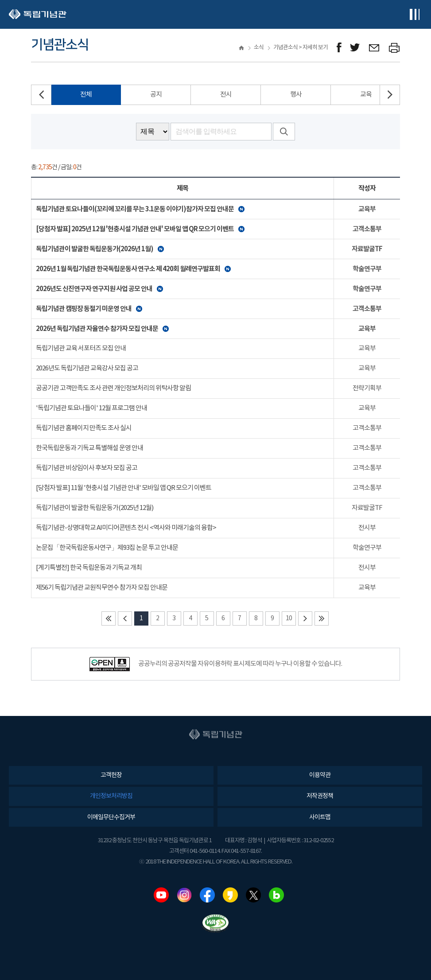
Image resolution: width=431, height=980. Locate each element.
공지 (156, 95)
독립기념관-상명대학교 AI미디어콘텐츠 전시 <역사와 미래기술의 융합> (126, 528)
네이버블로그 (276, 895)
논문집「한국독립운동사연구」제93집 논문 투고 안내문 (107, 548)
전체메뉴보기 (414, 14)
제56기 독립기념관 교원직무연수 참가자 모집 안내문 (102, 588)
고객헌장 (111, 775)
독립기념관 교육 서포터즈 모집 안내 (81, 348)
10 (289, 618)
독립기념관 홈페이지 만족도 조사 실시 (84, 428)
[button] (390, 95)
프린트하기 (394, 48)
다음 (305, 618)
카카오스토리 (230, 895)
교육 (366, 95)
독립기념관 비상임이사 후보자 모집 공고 (87, 468)
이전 (125, 618)
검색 (284, 132)
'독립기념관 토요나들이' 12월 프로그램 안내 (91, 408)
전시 (226, 95)
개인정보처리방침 (111, 796)
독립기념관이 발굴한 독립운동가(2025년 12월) (95, 508)
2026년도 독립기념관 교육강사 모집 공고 (87, 368)
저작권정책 (320, 796)
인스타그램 (184, 895)
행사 (296, 95)
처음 (109, 618)
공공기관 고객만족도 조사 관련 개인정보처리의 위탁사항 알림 (113, 388)
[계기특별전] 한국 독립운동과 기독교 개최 (89, 568)
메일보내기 (375, 48)
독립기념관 (38, 14)
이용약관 (320, 775)
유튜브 (161, 895)
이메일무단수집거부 (111, 817)
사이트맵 (320, 817)
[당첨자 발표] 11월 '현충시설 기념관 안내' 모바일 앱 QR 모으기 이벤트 (124, 488)
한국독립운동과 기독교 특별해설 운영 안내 (89, 448)
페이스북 (207, 895)
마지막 (322, 618)
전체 (86, 95)
